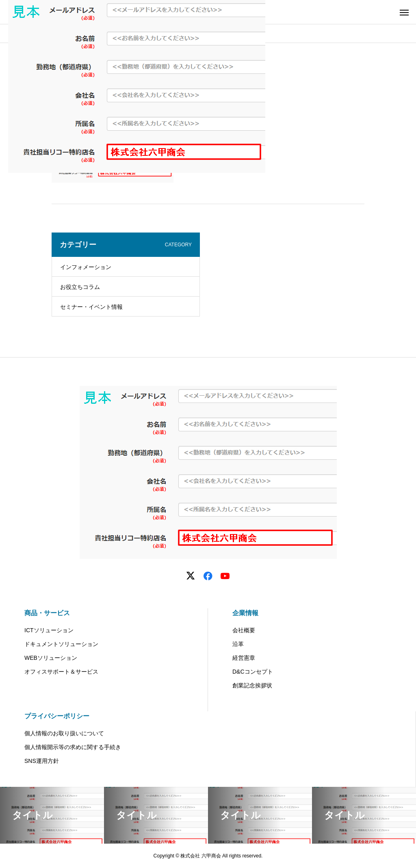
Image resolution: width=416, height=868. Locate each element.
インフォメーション (86, 267)
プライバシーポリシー (57, 716)
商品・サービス (47, 613)
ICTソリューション (49, 630)
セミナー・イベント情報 (91, 307)
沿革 (238, 644)
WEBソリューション (51, 658)
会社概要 (244, 630)
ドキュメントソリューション (61, 644)
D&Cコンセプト (253, 672)
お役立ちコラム (80, 287)
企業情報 (245, 613)
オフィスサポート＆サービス (61, 672)
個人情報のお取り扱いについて (64, 733)
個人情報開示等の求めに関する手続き (73, 747)
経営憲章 (244, 658)
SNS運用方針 (42, 761)
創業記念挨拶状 (252, 685)
